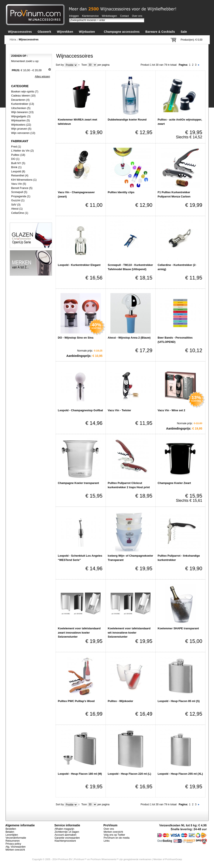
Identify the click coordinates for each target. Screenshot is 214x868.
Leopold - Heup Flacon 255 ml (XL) (180, 774)
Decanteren (18, 100)
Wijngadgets (19, 116)
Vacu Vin (17, 184)
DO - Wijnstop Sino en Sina (76, 338)
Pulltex (15, 155)
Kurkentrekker (20, 104)
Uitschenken (19, 108)
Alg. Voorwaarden (16, 847)
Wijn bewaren (20, 112)
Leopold (16, 171)
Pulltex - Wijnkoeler (121, 701)
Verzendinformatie (16, 838)
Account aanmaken (65, 835)
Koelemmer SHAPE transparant (178, 628)
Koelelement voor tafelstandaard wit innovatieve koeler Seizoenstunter (129, 633)
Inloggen (74, 16)
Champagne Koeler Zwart (174, 483)
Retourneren (13, 841)
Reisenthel (18, 175)
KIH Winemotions (22, 180)
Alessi (15, 209)
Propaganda (19, 196)
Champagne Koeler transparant (79, 483)
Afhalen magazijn (64, 829)
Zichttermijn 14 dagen (67, 832)
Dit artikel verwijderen (50, 69)
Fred (14, 147)
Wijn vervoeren (20, 133)
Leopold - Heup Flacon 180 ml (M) (80, 774)
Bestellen (11, 829)
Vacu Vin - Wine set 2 (172, 410)
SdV (14, 205)
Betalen (10, 832)
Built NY (16, 163)
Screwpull (17, 192)
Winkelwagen (109, 16)
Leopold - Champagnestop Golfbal (80, 410)
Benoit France (20, 188)
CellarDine (18, 213)
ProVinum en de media (117, 838)
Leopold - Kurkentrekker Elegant (79, 265)
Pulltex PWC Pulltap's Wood (76, 701)
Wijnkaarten (19, 120)
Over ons (137, 16)
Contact (125, 16)
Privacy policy (13, 844)
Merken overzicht (15, 850)
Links (107, 841)
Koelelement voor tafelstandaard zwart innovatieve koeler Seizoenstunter (79, 633)
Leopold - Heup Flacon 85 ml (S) (179, 701)
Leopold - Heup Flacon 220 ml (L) (130, 774)
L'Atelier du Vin (20, 151)
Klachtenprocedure (65, 841)
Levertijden (12, 835)
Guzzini (16, 200)
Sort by (60, 65)
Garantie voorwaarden (67, 838)
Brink (14, 167)
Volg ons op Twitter (114, 835)
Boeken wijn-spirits (23, 91)
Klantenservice (90, 16)
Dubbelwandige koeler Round (127, 120)
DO (13, 159)
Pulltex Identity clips (121, 192)
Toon (84, 65)
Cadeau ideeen (21, 96)
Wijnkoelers (18, 125)
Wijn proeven (19, 129)
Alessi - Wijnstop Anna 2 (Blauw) (129, 338)
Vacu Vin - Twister (120, 410)
